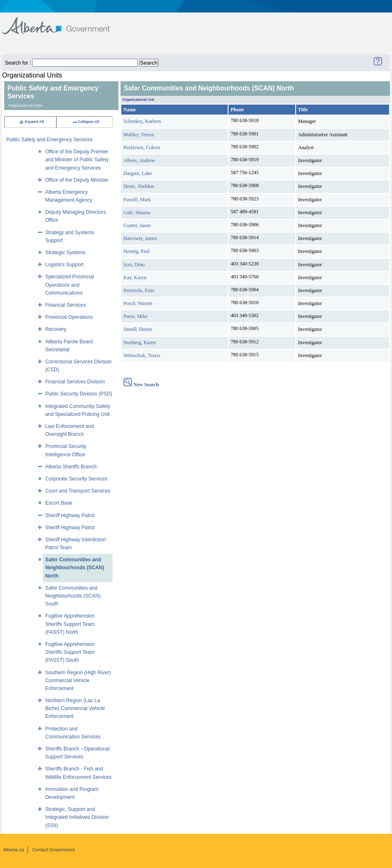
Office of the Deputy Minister (77, 180)
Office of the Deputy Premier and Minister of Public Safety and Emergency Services (77, 160)
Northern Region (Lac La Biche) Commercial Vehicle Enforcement (75, 708)
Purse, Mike (136, 316)
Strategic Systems (65, 253)
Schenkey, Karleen (142, 121)
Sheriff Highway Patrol (70, 515)
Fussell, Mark (137, 200)
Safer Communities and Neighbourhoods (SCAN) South (73, 596)
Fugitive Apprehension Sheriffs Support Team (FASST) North (70, 624)
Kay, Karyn (135, 278)
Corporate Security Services (76, 479)
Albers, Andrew (139, 160)
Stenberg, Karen (140, 343)
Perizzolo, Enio (139, 290)
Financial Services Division (75, 382)
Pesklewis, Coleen (142, 148)
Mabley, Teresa (139, 135)
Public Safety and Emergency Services (49, 140)
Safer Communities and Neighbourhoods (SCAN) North (74, 568)
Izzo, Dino (134, 265)
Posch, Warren (138, 303)
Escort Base (59, 503)
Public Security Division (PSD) (79, 394)
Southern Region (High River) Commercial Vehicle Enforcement (78, 680)
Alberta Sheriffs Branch (71, 467)
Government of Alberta (63, 22)
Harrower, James (140, 238)
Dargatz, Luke (138, 173)
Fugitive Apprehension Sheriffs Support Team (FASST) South (70, 652)
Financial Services (65, 305)
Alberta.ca (14, 850)
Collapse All (86, 122)
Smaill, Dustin (138, 329)
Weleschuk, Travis (142, 355)
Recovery (56, 329)
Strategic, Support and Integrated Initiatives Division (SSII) (77, 817)
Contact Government (54, 850)
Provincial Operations (69, 317)
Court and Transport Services (78, 491)
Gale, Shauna (137, 213)
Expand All (31, 122)
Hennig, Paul (137, 251)
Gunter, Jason (137, 225)
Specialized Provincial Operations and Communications (69, 285)
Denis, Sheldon (139, 186)
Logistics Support (64, 265)
